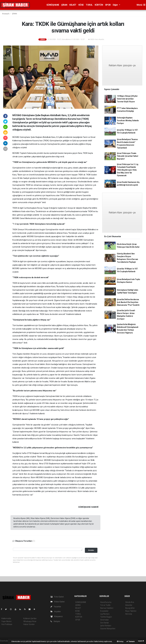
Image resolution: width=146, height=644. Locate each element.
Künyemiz (57, 616)
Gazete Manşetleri (108, 629)
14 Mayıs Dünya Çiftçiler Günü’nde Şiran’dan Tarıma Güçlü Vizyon (127, 99)
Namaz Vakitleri (107, 608)
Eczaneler (104, 611)
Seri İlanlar (105, 623)
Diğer (116, 5)
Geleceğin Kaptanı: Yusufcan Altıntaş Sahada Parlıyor (128, 120)
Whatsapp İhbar (30, 621)
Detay (120, 641)
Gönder (91, 550)
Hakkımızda (6, 618)
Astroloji (129, 614)
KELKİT (73, 5)
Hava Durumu (106, 602)
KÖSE (81, 5)
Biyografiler (130, 608)
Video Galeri (58, 602)
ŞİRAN (64, 5)
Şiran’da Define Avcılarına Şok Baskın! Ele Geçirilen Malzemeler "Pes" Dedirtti (128, 302)
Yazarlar (56, 607)
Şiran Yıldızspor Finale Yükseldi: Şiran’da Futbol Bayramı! (127, 156)
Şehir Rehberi (106, 626)
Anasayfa (6, 14)
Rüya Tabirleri (131, 611)
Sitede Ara (130, 602)
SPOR (108, 5)
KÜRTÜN (99, 5)
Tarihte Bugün (106, 617)
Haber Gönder (29, 624)
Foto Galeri (57, 597)
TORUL (89, 5)
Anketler (129, 605)
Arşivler (56, 612)
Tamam (131, 641)
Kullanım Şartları (30, 618)
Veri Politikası (7, 624)
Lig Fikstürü (105, 614)
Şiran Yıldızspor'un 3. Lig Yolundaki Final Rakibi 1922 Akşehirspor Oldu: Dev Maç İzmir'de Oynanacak (128, 170)
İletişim (55, 621)
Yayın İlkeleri (6, 621)
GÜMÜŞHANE (53, 5)
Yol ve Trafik (105, 605)
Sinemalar (104, 620)
